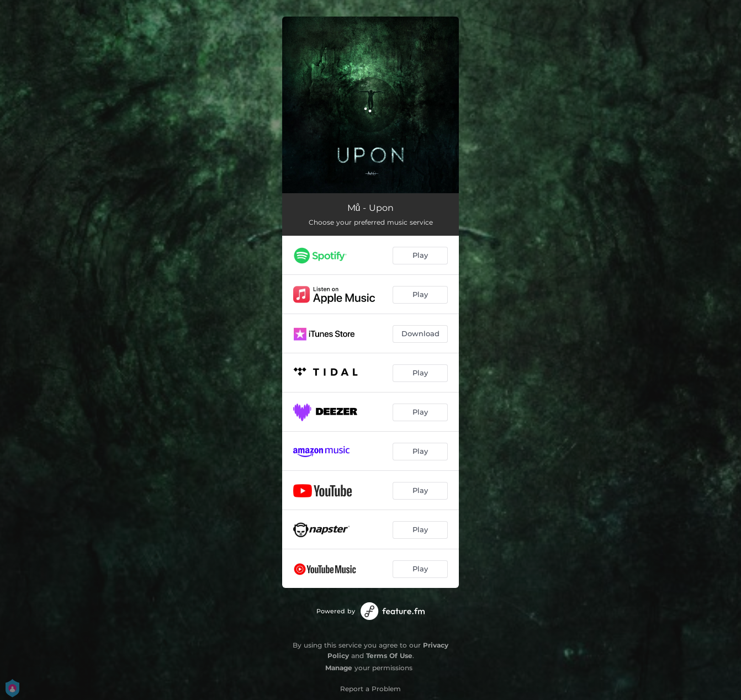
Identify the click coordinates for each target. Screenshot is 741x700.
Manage (339, 668)
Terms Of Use (389, 656)
